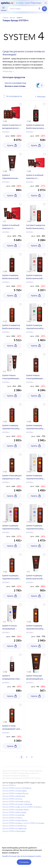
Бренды (12, 18)
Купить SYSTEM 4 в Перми (12, 818)
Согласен (24, 862)
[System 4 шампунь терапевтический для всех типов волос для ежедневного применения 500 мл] (12, 412)
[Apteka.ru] (7, 3)
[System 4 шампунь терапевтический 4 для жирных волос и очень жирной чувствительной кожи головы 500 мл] (12, 562)
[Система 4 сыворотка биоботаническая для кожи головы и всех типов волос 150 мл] (36, 212)
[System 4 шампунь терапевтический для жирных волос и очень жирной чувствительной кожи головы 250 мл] (36, 512)
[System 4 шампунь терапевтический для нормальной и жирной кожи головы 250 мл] (36, 312)
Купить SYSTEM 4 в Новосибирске (15, 793)
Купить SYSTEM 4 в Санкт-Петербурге (17, 788)
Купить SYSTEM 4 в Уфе (11, 807)
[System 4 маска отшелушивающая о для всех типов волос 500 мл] (36, 362)
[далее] (42, 85)
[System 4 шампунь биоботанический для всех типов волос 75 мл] (36, 562)
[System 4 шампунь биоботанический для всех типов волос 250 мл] (36, 262)
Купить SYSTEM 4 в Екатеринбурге (16, 810)
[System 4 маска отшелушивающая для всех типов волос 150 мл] (12, 362)
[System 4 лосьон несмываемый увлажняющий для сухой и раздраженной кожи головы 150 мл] (12, 612)
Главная (6, 18)
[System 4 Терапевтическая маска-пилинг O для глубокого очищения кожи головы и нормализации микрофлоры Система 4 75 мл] (12, 162)
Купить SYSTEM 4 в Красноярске (15, 820)
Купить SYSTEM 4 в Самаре (34, 823)
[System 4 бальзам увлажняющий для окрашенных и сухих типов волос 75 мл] (36, 662)
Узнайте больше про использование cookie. (22, 856)
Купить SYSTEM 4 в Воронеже (14, 796)
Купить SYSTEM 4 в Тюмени (31, 807)
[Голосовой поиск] (39, 9)
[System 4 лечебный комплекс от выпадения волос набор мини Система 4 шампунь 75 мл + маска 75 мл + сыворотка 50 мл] (36, 162)
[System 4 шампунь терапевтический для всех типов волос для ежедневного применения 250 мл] (12, 512)
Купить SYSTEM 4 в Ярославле (14, 831)
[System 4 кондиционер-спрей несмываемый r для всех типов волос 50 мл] (12, 662)
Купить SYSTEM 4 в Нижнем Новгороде (17, 804)
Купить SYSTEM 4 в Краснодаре (14, 791)
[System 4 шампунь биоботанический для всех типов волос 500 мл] (12, 262)
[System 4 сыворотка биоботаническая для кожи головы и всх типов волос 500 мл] (12, 312)
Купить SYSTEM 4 (9, 785)
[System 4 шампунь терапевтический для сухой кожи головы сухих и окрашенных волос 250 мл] (36, 462)
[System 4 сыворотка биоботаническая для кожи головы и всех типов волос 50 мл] (36, 111)
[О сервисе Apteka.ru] (46, 3)
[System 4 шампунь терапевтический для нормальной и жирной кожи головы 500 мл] (36, 412)
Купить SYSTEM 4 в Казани (13, 823)
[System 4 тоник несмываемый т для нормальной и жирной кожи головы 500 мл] (12, 712)
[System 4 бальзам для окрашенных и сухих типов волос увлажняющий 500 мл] (12, 462)
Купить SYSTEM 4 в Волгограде (14, 812)
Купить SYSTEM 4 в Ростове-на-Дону (16, 801)
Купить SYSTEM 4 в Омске (12, 799)
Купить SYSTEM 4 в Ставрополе (14, 828)
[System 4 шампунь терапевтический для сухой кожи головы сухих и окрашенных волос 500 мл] (36, 612)
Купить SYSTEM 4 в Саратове (13, 815)
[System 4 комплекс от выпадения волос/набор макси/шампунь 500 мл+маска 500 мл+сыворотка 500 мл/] (12, 111)
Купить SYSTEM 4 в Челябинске (14, 826)
